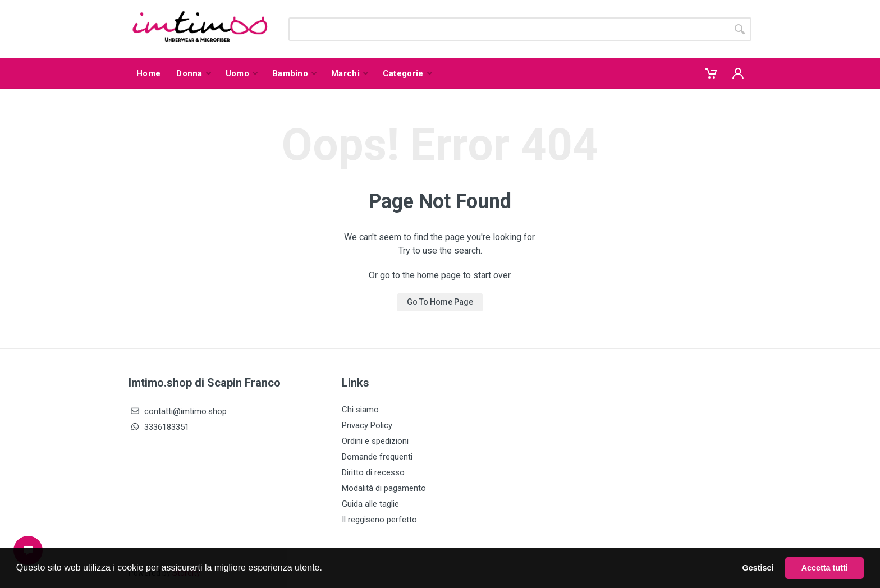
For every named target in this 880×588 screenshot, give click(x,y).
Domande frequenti (377, 457)
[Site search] (508, 29)
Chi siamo (360, 410)
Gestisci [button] (758, 568)
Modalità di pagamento (384, 488)
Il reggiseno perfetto (379, 520)
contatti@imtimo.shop (178, 411)
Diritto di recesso (373, 472)
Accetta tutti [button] (825, 568)
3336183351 (159, 427)
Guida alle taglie (370, 504)
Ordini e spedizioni (375, 441)
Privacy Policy (367, 425)
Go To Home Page (440, 302)
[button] (326, 569)
